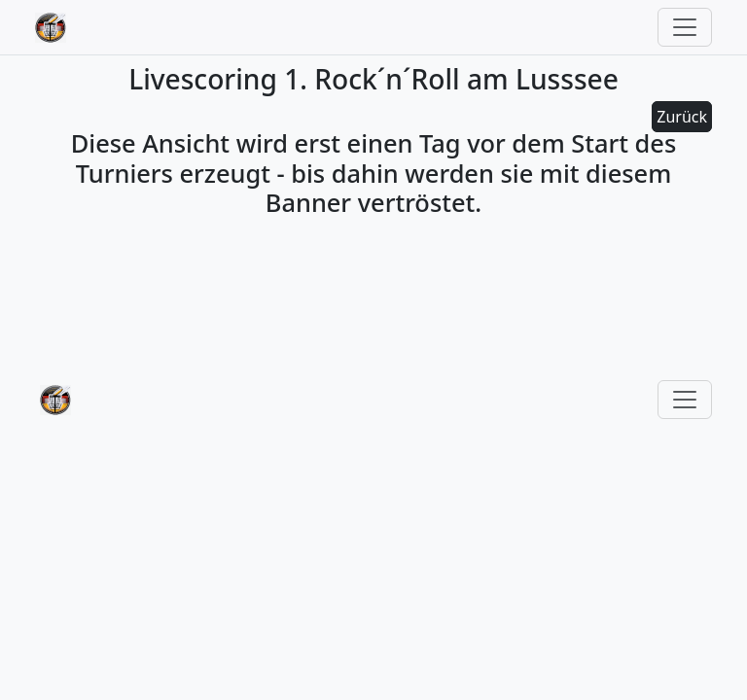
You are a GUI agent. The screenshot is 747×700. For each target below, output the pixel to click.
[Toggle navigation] (685, 27)
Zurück (682, 117)
